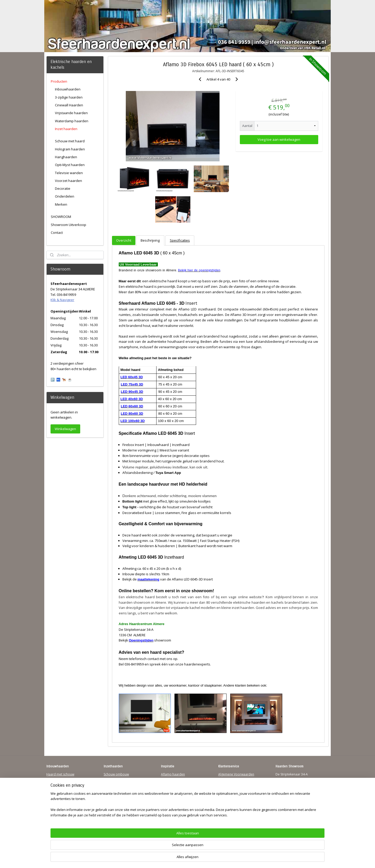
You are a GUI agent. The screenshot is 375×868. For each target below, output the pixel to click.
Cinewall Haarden (69, 105)
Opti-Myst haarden (70, 165)
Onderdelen (65, 196)
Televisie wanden (69, 173)
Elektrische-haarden (118, 804)
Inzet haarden (66, 129)
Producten (59, 81)
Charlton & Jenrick (174, 799)
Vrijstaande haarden (71, 113)
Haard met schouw (60, 774)
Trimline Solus (171, 779)
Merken (61, 204)
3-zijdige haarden (69, 97)
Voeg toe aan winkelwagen (279, 139)
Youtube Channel (59, 804)
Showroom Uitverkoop (68, 225)
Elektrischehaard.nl (118, 799)
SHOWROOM (61, 217)
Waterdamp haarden (72, 121)
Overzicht (124, 240)
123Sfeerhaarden (59, 794)
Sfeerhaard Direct (59, 799)
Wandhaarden (57, 789)
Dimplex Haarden (174, 794)
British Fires (170, 789)
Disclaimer (226, 794)
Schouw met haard (70, 141)
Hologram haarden (70, 149)
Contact (57, 233)
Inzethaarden (113, 779)
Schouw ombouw (116, 774)
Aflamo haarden (173, 774)
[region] (153, 849)
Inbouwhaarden (68, 89)
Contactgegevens (231, 784)
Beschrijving (150, 240)
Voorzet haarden (68, 181)
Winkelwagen (65, 429)
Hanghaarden (66, 157)
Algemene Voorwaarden (236, 774)
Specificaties (180, 240)
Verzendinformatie (232, 779)
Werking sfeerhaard (233, 814)
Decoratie (63, 188)
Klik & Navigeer (62, 300)
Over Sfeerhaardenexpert (237, 809)
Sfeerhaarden (171, 804)
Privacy (223, 789)
